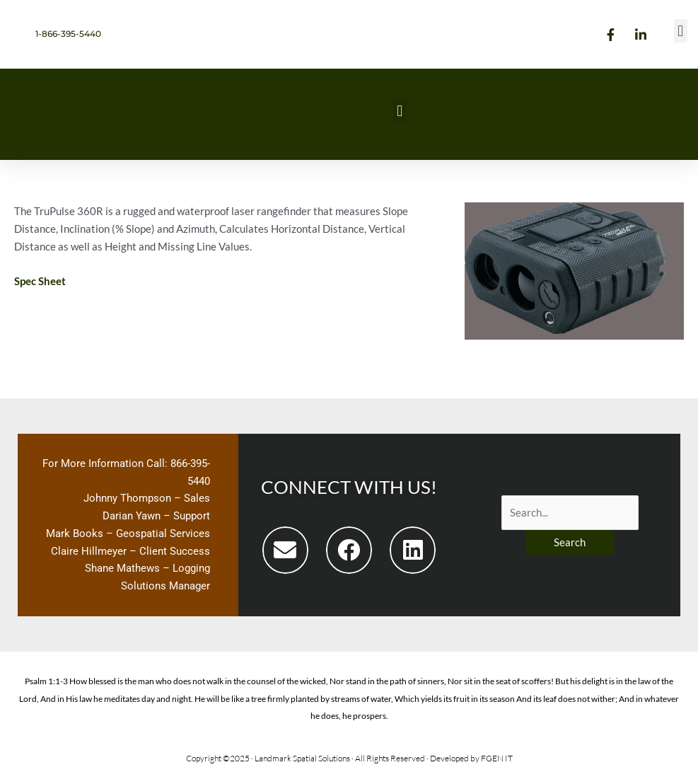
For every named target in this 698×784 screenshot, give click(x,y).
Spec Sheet (40, 281)
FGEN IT (497, 758)
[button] (681, 31)
